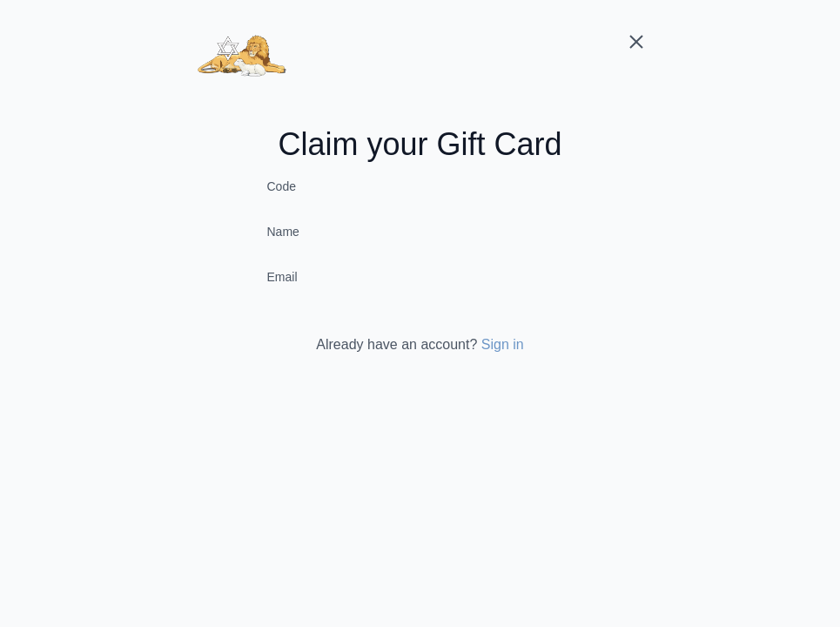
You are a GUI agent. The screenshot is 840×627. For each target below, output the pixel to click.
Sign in (503, 344)
